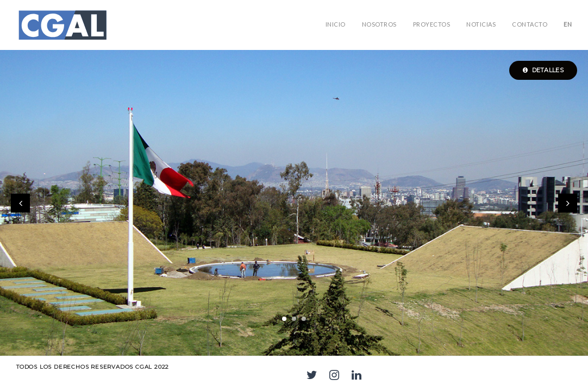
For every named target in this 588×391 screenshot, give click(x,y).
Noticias (481, 24)
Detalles (543, 70)
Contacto (530, 24)
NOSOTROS (379, 24)
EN (568, 24)
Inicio (336, 24)
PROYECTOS (432, 24)
